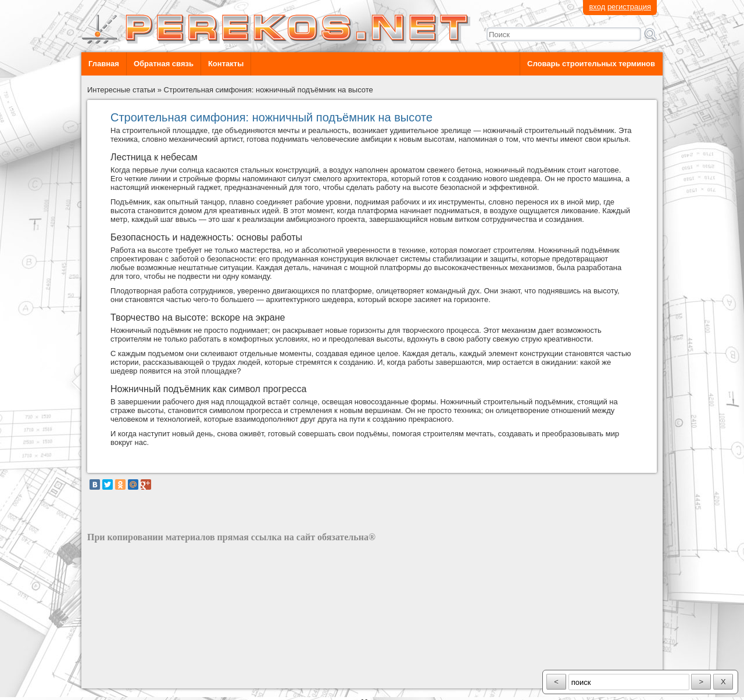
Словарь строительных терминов (591, 64)
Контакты (226, 64)
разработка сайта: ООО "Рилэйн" (146, 678)
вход (597, 7)
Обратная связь (164, 64)
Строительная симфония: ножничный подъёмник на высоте (269, 90)
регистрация (629, 7)
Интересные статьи (121, 90)
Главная (104, 64)
